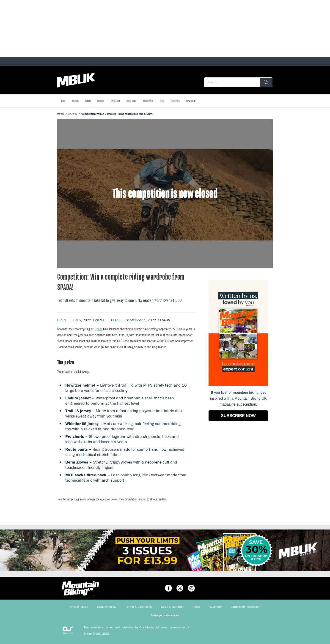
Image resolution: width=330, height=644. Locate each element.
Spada (99, 329)
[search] (266, 82)
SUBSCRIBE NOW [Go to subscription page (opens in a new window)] (238, 416)
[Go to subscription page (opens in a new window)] (238, 384)
